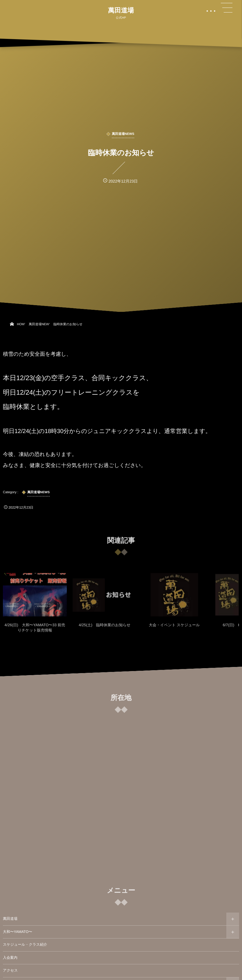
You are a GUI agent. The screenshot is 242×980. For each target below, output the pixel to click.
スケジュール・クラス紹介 (25, 945)
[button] (227, 8)
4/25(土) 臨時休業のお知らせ (105, 628)
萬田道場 (121, 10)
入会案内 (10, 958)
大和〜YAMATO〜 (18, 932)
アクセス (10, 970)
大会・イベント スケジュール (174, 628)
